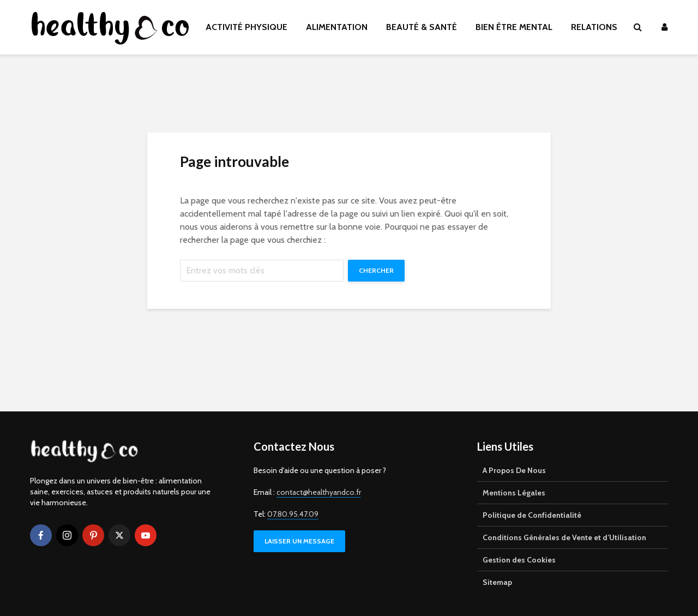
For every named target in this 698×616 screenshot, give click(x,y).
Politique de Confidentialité (532, 515)
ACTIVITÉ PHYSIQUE (246, 27)
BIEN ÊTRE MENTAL (514, 27)
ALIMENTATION (337, 27)
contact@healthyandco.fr (319, 492)
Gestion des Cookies (519, 560)
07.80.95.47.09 (293, 514)
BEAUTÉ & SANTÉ (422, 27)
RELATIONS (594, 27)
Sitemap (497, 582)
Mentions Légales (514, 493)
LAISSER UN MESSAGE (299, 541)
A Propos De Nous (514, 470)
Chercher (376, 270)
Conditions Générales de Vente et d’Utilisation (564, 537)
